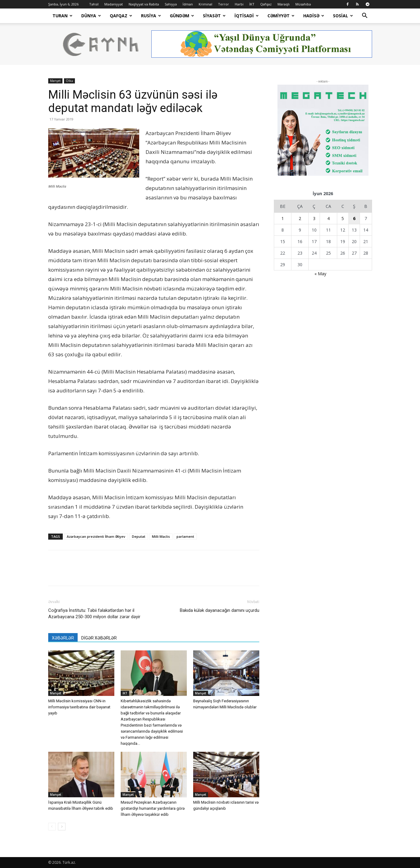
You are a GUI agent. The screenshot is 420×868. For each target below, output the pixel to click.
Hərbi (239, 4)
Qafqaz (266, 4)
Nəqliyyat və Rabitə (144, 4)
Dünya (91, 16)
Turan (62, 16)
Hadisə (314, 16)
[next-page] (62, 827)
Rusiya (151, 16)
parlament (185, 536)
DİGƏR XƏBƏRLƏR (99, 638)
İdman (188, 4)
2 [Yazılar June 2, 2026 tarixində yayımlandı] (300, 218)
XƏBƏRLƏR (63, 638)
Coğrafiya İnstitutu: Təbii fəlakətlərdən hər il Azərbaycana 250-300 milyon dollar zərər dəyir (94, 614)
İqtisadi (247, 16)
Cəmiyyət (281, 16)
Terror (223, 4)
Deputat (139, 536)
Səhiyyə (171, 4)
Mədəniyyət (114, 4)
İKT (252, 4)
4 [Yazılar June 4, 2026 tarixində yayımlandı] (328, 218)
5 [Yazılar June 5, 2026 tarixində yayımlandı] (343, 218)
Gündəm (182, 16)
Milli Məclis (161, 536)
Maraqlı (284, 4)
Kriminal (205, 4)
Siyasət (214, 16)
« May (320, 274)
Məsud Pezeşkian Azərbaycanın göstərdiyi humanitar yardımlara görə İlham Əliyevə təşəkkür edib (153, 808)
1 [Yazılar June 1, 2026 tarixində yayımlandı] (283, 218)
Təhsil (94, 4)
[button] (365, 16)
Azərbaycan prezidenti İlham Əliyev (96, 536)
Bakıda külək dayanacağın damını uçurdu (220, 610)
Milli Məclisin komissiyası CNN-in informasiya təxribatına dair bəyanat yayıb (79, 707)
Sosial (343, 16)
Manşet (55, 81)
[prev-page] (52, 827)
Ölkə (69, 81)
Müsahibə (303, 4)
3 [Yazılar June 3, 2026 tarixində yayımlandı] (314, 218)
